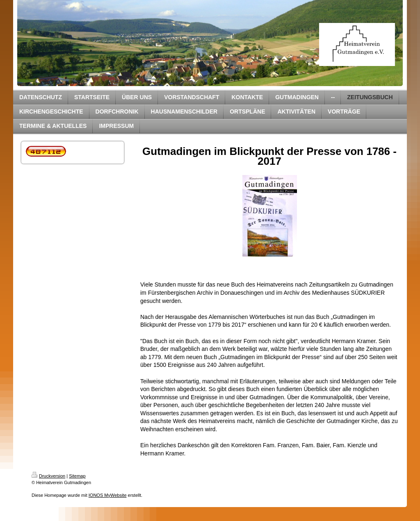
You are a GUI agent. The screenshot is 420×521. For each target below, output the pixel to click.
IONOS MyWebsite (108, 495)
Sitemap (77, 476)
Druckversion (48, 476)
